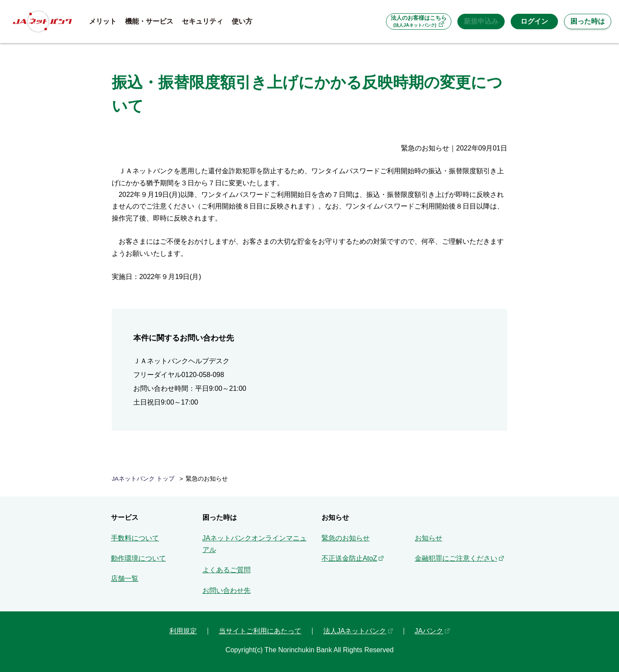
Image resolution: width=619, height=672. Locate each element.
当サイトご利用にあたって (260, 631)
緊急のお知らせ (346, 538)
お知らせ (429, 538)
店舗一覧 (125, 578)
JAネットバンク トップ (143, 479)
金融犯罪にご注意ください (456, 558)
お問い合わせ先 (227, 591)
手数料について (135, 538)
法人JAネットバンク (355, 631)
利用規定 (183, 631)
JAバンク (429, 631)
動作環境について (138, 558)
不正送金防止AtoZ (349, 558)
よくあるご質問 (227, 570)
